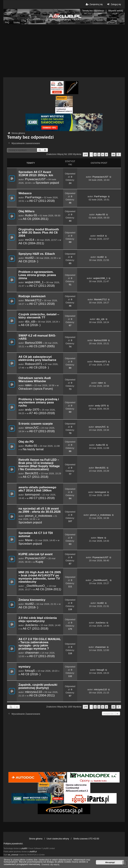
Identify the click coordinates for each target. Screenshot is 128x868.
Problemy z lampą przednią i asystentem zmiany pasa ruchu (39, 402)
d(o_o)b (30, 321)
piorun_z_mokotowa (39, 516)
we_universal (13, 855)
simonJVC (32, 428)
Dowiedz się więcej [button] (50, 864)
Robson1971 (34, 364)
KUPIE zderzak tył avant (36, 554)
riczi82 (29, 258)
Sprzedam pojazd (47, 183)
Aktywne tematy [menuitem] (116, 11)
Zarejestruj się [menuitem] (94, 4)
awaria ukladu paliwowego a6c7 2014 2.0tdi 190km (37, 489)
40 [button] (113, 154)
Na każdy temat (33, 449)
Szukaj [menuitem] (16, 22)
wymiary (24, 667)
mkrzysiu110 (33, 692)
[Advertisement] (64, 51)
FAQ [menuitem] (7, 22)
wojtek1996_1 (34, 282)
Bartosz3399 (33, 343)
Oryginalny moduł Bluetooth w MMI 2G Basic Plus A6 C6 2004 (39, 233)
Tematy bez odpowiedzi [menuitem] (93, 11)
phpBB (24, 848)
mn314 (30, 240)
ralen (28, 385)
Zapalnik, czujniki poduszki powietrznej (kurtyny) (38, 686)
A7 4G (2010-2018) (42, 413)
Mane (29, 540)
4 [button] (103, 154)
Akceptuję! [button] (110, 862)
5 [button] (106, 154)
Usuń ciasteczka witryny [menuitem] (58, 839)
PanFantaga (33, 197)
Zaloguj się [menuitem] (114, 4)
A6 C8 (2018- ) (28, 261)
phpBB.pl (33, 852)
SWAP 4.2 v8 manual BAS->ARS (37, 337)
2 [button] (95, 154)
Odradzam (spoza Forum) (36, 389)
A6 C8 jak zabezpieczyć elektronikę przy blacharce (37, 358)
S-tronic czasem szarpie (36, 424)
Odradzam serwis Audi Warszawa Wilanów (35, 380)
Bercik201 (32, 473)
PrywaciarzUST (35, 179)
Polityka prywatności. (13, 844)
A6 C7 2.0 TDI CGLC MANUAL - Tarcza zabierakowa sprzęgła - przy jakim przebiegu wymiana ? (40, 644)
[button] (85, 154)
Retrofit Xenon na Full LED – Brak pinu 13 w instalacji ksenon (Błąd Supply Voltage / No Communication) (39, 465)
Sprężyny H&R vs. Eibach (37, 254)
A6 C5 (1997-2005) (42, 346)
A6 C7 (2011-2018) (42, 201)
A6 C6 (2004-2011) (35, 219)
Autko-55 (31, 215)
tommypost (32, 494)
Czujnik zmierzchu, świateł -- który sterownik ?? (39, 316)
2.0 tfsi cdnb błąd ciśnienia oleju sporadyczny (38, 619)
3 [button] (99, 154)
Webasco (25, 193)
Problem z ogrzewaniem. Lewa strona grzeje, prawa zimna (37, 275)
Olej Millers (26, 211)
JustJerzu (31, 625)
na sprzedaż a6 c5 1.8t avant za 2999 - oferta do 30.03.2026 (39, 510)
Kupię (39, 562)
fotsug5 (30, 671)
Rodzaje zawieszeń (32, 296)
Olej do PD (26, 442)
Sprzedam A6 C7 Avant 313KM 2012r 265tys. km (36, 174)
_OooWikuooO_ (36, 586)
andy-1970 (32, 410)
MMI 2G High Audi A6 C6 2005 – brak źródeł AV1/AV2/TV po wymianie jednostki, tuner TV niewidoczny (40, 577)
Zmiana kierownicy (32, 600)
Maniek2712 (33, 300)
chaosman (32, 653)
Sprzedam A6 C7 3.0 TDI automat (36, 535)
